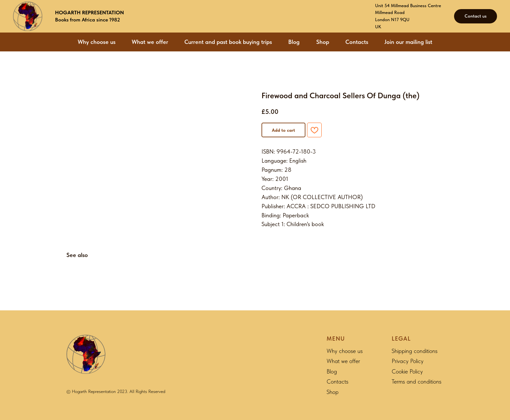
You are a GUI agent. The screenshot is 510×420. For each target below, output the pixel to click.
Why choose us (97, 42)
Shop (323, 42)
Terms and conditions (416, 381)
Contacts (357, 42)
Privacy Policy (408, 361)
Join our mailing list (408, 42)
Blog (294, 42)
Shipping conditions (415, 351)
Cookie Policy (407, 371)
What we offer (150, 42)
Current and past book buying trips (228, 42)
